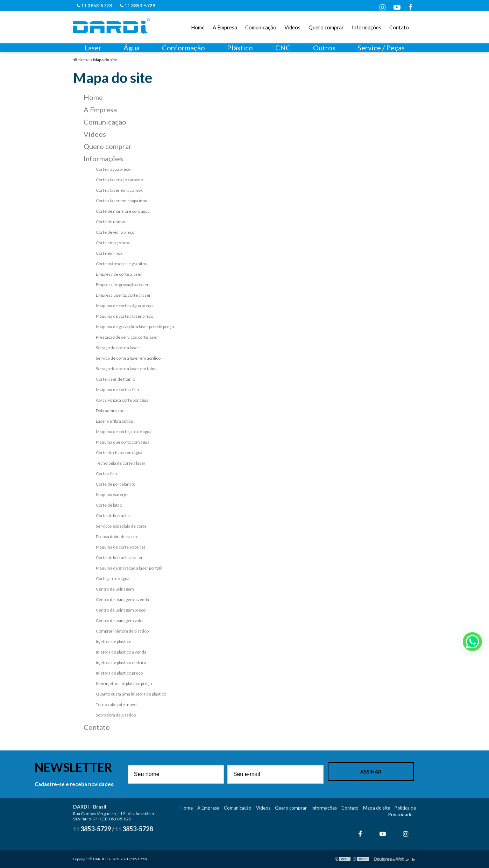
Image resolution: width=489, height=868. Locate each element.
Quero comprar (326, 27)
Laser (93, 48)
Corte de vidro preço (115, 232)
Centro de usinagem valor (120, 620)
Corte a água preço (113, 169)
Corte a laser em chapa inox (121, 201)
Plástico (240, 48)
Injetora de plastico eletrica (121, 662)
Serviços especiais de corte (121, 526)
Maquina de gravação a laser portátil (129, 568)
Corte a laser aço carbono (119, 180)
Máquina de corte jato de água (124, 432)
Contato (399, 27)
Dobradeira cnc (110, 411)
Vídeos (292, 27)
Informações (367, 27)
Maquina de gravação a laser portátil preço (135, 327)
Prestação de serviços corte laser (127, 337)
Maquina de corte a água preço (124, 306)
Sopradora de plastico (116, 715)
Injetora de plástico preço (119, 673)
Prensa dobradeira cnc (117, 537)
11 (94, 6)
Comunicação (261, 27)
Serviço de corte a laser (118, 348)
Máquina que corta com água (123, 442)
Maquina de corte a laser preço (125, 316)
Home (198, 27)
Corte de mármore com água (123, 211)
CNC (283, 48)
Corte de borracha (113, 516)
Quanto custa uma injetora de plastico (131, 694)
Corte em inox (109, 253)
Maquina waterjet (112, 495)
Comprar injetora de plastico (122, 631)
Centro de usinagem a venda (122, 599)
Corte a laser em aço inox (119, 190)
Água (132, 48)
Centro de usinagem (115, 589)
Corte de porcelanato (116, 484)
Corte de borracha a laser (119, 558)
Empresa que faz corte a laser (123, 295)
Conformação (183, 48)
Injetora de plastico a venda (121, 652)
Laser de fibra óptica (114, 421)
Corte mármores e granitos (121, 264)
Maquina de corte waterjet (121, 547)
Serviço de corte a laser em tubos (127, 369)
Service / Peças (381, 48)
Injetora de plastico (114, 641)
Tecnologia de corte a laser (121, 463)
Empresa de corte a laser (119, 274)
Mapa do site (377, 808)
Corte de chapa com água (119, 453)
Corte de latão (109, 505)
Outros (324, 48)
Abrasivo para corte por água (122, 400)
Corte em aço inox (113, 243)
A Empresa (225, 27)
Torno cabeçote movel (117, 704)
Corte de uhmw (110, 222)
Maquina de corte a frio (117, 390)
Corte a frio (106, 474)
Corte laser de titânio (115, 379)
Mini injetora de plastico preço (124, 683)
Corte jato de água (113, 578)
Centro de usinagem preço (121, 610)
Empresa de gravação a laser (122, 285)
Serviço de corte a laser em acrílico (128, 358)
